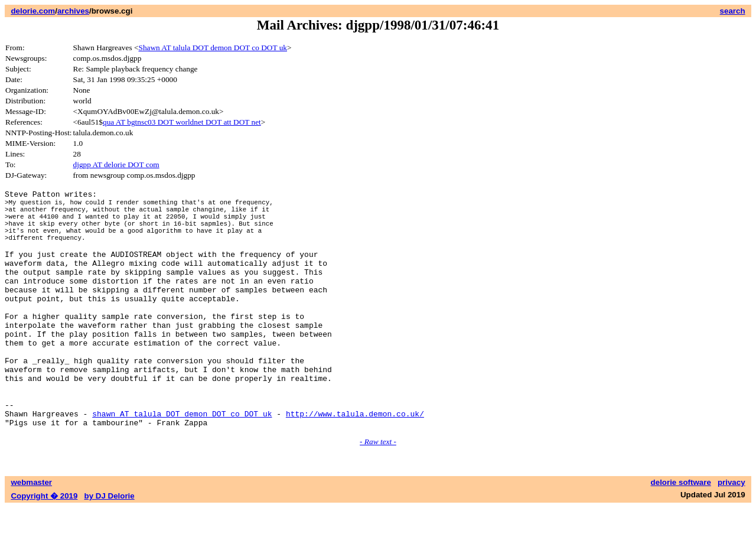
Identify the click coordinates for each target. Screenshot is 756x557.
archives (73, 11)
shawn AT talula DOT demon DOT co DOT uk (182, 461)
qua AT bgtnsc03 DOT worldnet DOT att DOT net (182, 122)
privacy (731, 532)
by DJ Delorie (110, 545)
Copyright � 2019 (44, 545)
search (733, 11)
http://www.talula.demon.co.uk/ (355, 461)
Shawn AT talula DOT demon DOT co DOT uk (213, 48)
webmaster (31, 532)
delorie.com (33, 11)
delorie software (681, 532)
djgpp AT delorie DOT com (116, 165)
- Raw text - (378, 491)
